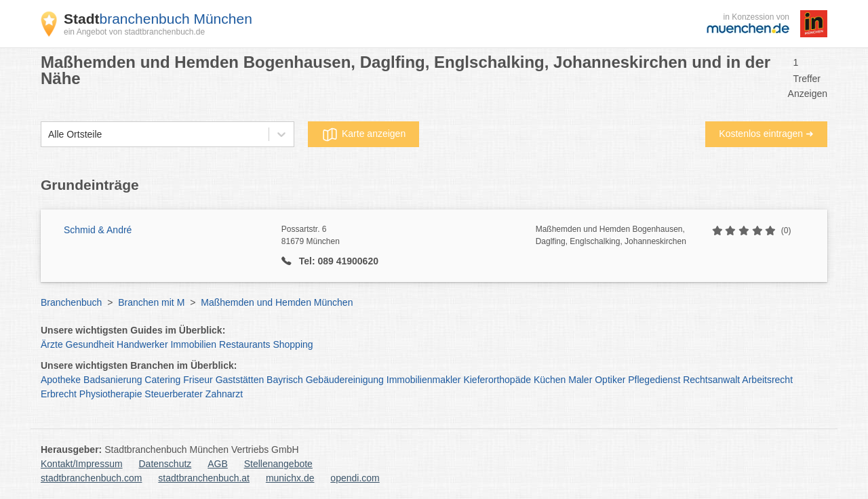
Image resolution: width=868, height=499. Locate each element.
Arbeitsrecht (767, 380)
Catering (162, 380)
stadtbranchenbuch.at (204, 478)
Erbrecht (59, 394)
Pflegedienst (654, 380)
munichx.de (290, 478)
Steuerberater (174, 394)
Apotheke (61, 380)
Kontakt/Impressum (82, 464)
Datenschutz (165, 464)
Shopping (293, 344)
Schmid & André (98, 230)
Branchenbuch (71, 302)
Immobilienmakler (424, 380)
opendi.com (355, 478)
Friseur (198, 380)
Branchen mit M (151, 302)
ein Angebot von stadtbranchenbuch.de (134, 32)
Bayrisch (285, 380)
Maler (580, 380)
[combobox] (48, 135)
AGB (218, 464)
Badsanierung (113, 380)
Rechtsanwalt (711, 380)
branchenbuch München (158, 19)
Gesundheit (90, 344)
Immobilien (193, 344)
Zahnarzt (224, 394)
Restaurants (244, 344)
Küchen (550, 380)
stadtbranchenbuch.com (91, 478)
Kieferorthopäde (497, 380)
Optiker (610, 380)
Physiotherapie (111, 394)
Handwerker (142, 344)
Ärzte (52, 344)
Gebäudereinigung (345, 380)
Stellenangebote (278, 464)
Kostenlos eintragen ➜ (766, 134)
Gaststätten (240, 380)
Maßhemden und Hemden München (277, 302)
